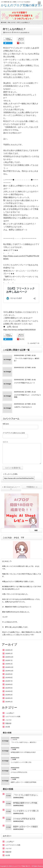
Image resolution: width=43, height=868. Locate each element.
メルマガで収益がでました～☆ (24, 383)
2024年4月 (9, 691)
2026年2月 (9, 650)
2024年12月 (9, 667)
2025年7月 (9, 660)
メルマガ (33, 343)
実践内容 (8, 723)
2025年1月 (9, 664)
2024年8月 (9, 678)
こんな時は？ (10, 713)
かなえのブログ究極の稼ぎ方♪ (22, 5)
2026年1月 (9, 654)
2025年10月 (9, 657)
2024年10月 (9, 671)
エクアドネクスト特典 (13, 717)
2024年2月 (9, 698)
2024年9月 (9, 674)
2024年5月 (9, 688)
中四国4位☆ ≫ (32, 487)
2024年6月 (9, 684)
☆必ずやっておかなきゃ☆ (23, 407)
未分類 (8, 727)
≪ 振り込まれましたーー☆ (11, 488)
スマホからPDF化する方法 (24, 819)
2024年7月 (9, 681)
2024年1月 (9, 702)
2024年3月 (9, 695)
